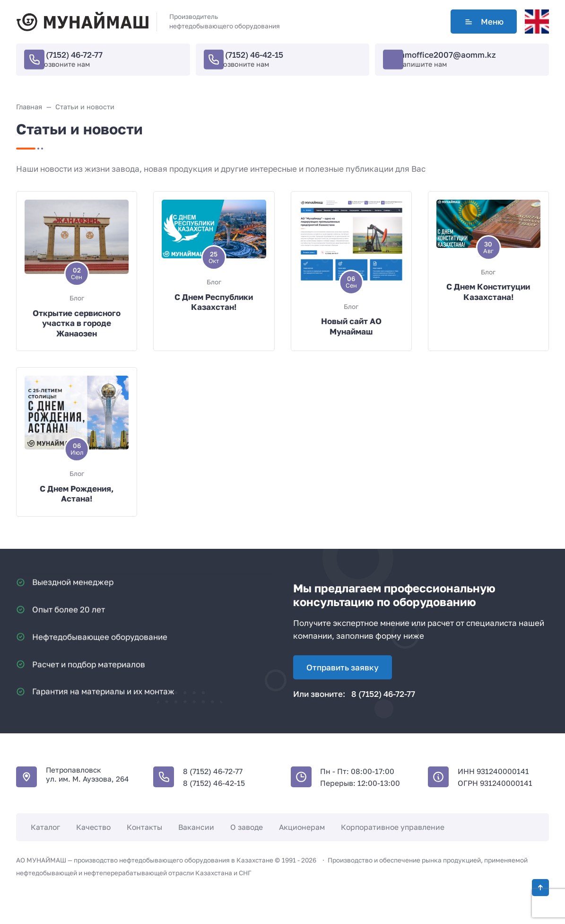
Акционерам (302, 827)
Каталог (45, 827)
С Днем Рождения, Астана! (77, 494)
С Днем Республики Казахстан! (214, 302)
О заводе (247, 827)
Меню (484, 22)
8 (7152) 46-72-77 (71, 55)
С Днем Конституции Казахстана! (488, 292)
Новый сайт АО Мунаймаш (351, 326)
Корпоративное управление (393, 827)
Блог (77, 298)
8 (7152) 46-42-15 (251, 55)
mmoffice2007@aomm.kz (447, 55)
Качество (93, 827)
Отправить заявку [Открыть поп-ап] (343, 667)
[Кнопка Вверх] (540, 888)
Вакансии (196, 827)
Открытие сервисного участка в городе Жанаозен (77, 323)
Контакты (144, 827)
